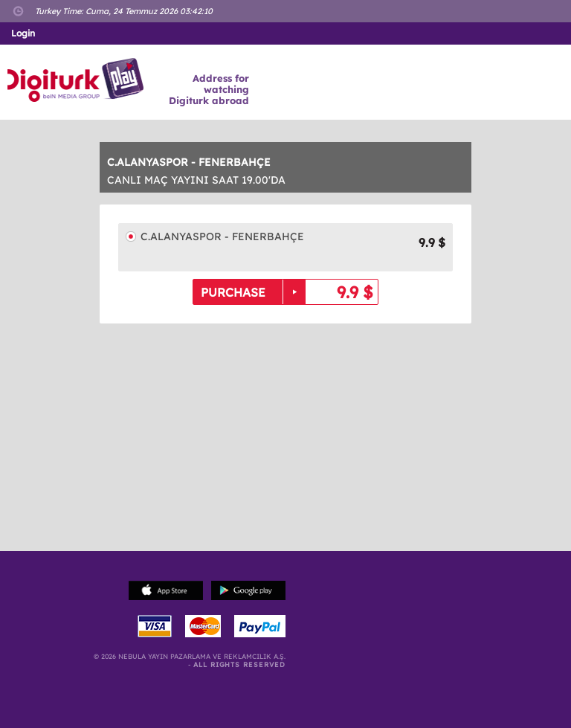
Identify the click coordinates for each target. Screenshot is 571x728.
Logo (78, 80)
